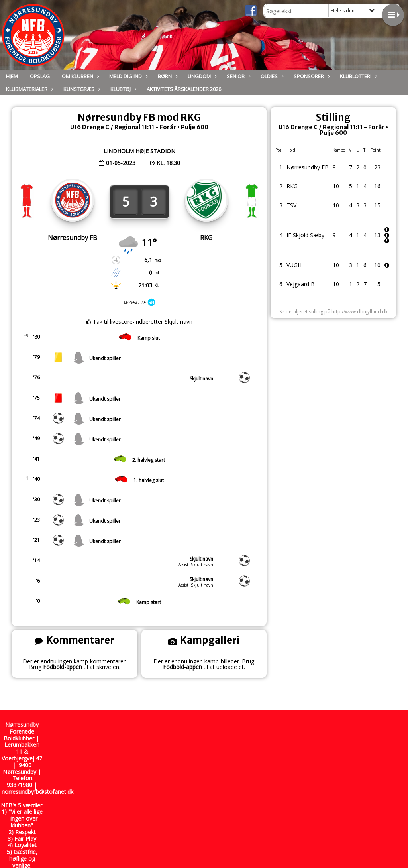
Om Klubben (79, 76)
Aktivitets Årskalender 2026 (184, 89)
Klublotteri (358, 76)
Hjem (12, 76)
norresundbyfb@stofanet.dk (37, 792)
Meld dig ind (127, 76)
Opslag (40, 76)
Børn (167, 76)
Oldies (271, 76)
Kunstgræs (81, 89)
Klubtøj (123, 89)
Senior (238, 76)
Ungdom (201, 76)
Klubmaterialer (29, 89)
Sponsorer (311, 76)
